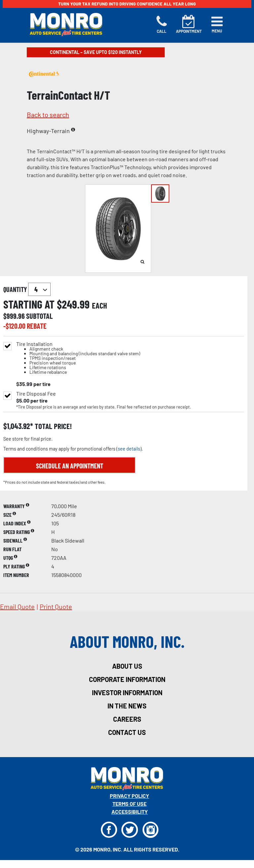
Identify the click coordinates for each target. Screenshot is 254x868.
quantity (27, 289)
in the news (127, 706)
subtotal (39, 316)
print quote (56, 606)
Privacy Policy (129, 796)
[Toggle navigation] (217, 24)
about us (127, 666)
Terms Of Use (129, 804)
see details (129, 449)
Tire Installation (78, 358)
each (100, 306)
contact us (127, 732)
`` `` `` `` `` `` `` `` (39, 289)
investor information (127, 693)
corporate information (127, 679)
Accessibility (130, 812)
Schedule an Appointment (70, 466)
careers (127, 719)
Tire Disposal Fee (36, 394)
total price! (52, 426)
